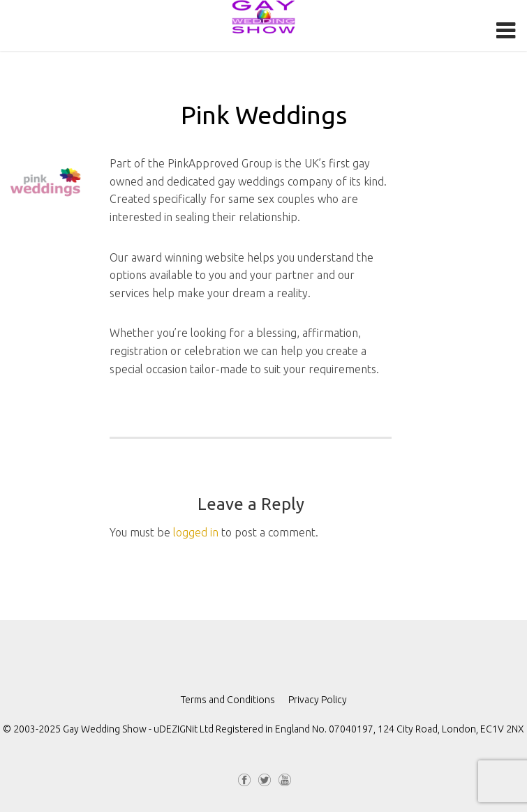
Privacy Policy (318, 700)
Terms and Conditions (228, 700)
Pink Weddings (264, 115)
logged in (196, 532)
